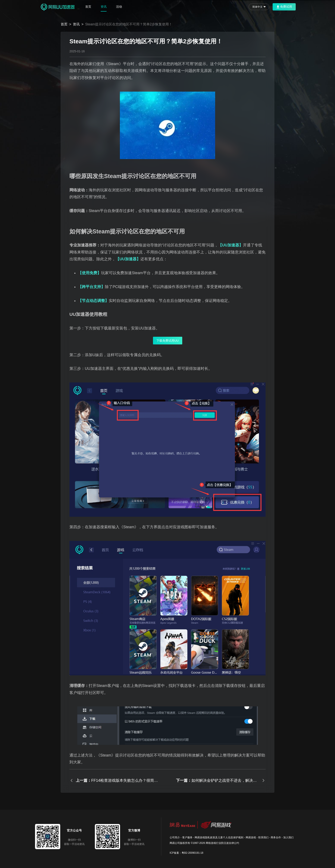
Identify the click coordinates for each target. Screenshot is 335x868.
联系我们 (263, 837)
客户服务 (187, 837)
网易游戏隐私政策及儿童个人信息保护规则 (219, 837)
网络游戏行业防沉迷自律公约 (222, 843)
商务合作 (276, 837)
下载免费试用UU (167, 341)
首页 (88, 7)
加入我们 (288, 837)
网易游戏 (251, 837)
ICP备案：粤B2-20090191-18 (186, 853)
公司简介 (175, 837)
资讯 (104, 7)
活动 (119, 7)
